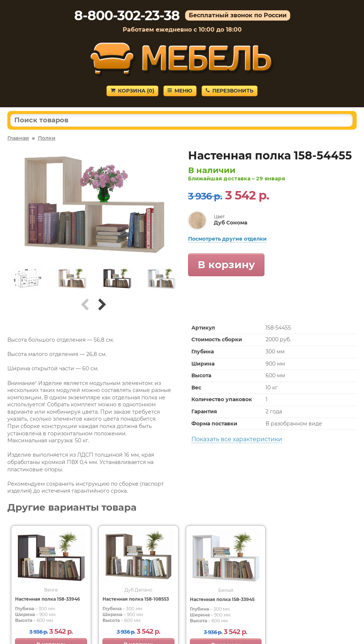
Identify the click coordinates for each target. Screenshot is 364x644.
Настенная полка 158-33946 (48, 599)
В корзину (226, 265)
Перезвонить (230, 91)
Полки (47, 138)
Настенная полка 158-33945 (222, 599)
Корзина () (132, 91)
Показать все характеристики (237, 439)
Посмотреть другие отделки (227, 239)
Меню (180, 91)
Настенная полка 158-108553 (136, 599)
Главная (18, 138)
